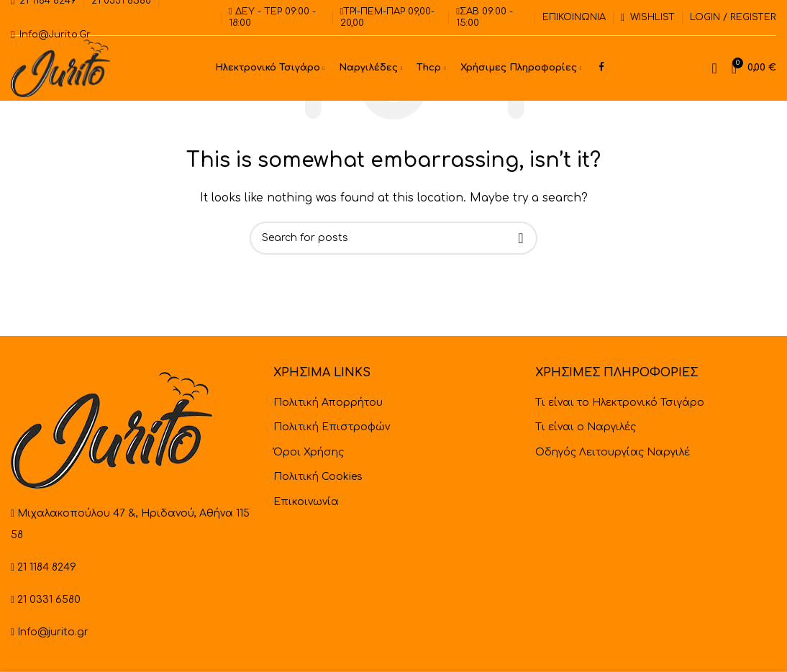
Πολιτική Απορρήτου (328, 403)
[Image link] (112, 430)
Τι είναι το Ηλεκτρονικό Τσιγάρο (620, 403)
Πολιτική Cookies (318, 477)
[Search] (714, 68)
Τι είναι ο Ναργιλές (586, 427)
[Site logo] (60, 68)
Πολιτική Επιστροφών (332, 427)
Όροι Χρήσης (309, 452)
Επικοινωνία (306, 502)
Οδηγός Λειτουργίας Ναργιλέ (613, 452)
